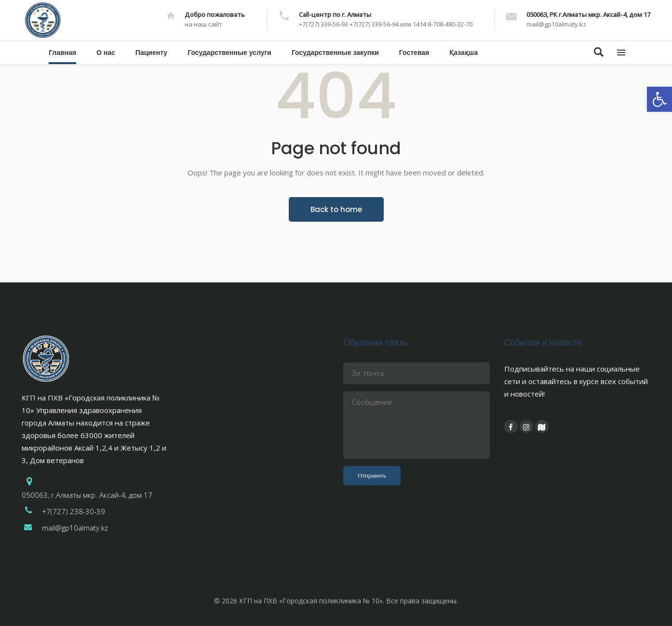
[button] (659, 99)
